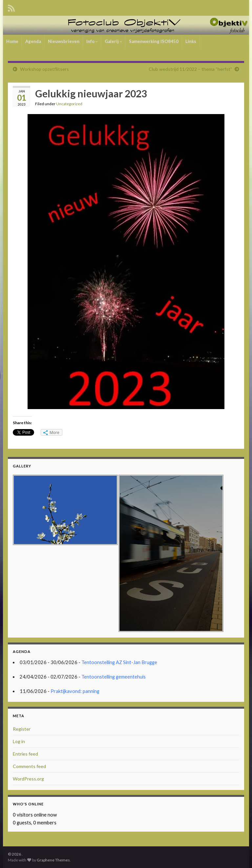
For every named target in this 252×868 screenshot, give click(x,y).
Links (191, 41)
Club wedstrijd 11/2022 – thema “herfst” (190, 69)
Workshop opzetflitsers (44, 69)
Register (22, 729)
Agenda (33, 41)
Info (92, 41)
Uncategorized (69, 104)
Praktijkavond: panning (75, 691)
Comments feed (29, 766)
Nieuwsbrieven (64, 41)
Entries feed (25, 754)
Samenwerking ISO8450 (154, 41)
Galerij (113, 41)
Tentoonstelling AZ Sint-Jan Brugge (119, 662)
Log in (19, 741)
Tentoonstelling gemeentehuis (114, 677)
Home (12, 41)
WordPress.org (28, 779)
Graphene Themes (53, 860)
